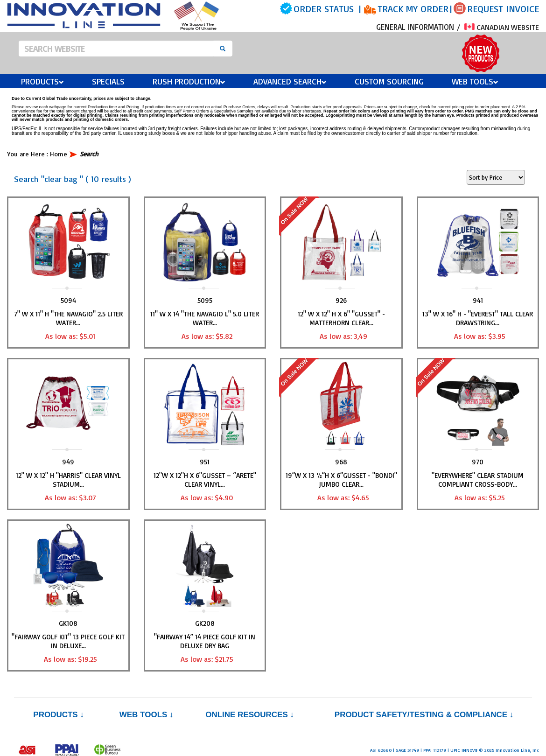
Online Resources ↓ (250, 715)
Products (42, 81)
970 (478, 462)
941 (478, 300)
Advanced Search (290, 81)
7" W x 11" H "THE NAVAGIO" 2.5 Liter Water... (68, 318)
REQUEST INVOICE (503, 9)
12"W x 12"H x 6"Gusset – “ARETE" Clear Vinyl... (205, 480)
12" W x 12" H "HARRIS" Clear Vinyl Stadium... (68, 480)
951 (205, 462)
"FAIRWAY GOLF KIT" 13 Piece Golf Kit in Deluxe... (68, 641)
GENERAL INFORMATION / (420, 27)
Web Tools (475, 81)
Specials (108, 81)
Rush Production (189, 81)
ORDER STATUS (324, 9)
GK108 (68, 623)
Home (59, 154)
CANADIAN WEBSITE (502, 27)
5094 (68, 300)
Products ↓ (59, 715)
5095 (205, 300)
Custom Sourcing (389, 81)
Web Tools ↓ (147, 715)
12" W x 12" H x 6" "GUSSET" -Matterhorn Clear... (341, 318)
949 (68, 462)
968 (341, 462)
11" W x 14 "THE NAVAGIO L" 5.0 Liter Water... (205, 318)
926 (341, 300)
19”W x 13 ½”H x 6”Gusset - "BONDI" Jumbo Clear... (341, 480)
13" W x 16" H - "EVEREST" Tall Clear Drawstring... (478, 318)
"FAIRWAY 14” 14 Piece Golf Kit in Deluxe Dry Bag (205, 641)
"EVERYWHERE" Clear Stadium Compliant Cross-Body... (478, 480)
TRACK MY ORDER (413, 9)
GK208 (205, 623)
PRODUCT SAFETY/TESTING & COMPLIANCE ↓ (424, 715)
